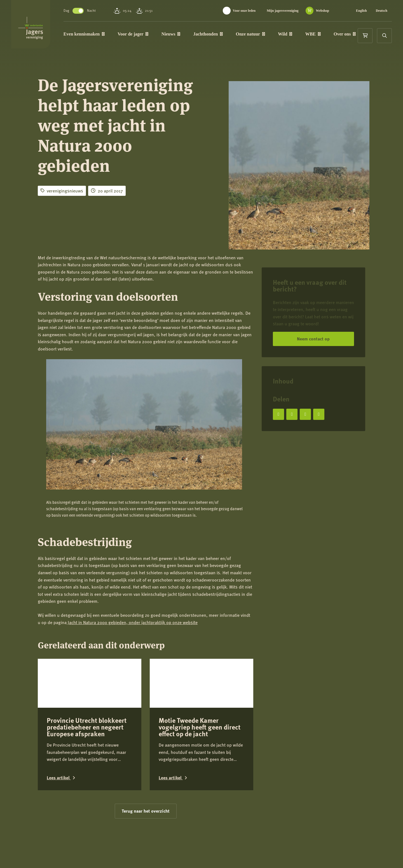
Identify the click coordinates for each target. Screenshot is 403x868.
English (361, 11)
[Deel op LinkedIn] (305, 414)
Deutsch (382, 11)
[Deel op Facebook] (278, 414)
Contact (56, 859)
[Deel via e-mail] (319, 414)
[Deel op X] (292, 414)
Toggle (91, 11)
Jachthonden (221, 35)
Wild (298, 35)
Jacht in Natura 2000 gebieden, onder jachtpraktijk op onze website (132, 622)
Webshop (323, 11)
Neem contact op (313, 339)
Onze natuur (264, 35)
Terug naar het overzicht (146, 770)
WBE (326, 35)
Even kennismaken (97, 35)
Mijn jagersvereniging (283, 11)
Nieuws (184, 35)
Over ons (92, 55)
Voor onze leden (244, 11)
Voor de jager (146, 35)
